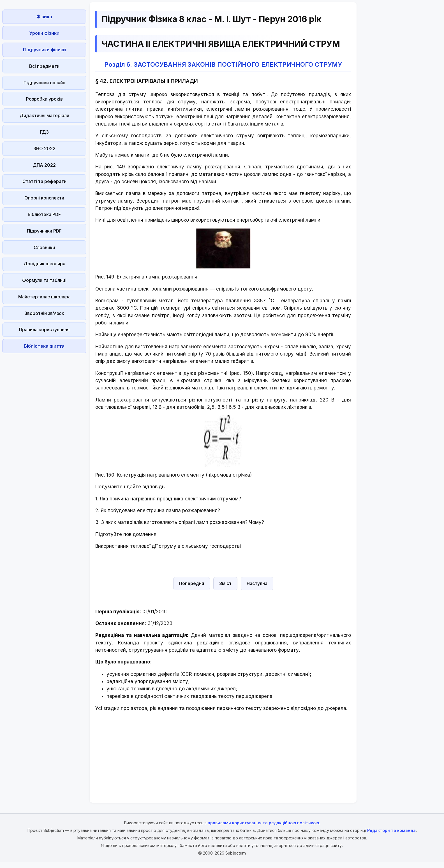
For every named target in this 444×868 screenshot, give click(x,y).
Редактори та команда (391, 830)
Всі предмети (44, 66)
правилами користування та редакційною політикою (263, 823)
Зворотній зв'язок (44, 313)
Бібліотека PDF (44, 214)
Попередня (192, 583)
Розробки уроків (44, 99)
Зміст (225, 583)
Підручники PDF (44, 231)
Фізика (44, 17)
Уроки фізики (44, 33)
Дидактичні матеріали (44, 115)
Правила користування (44, 329)
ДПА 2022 (44, 165)
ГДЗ (44, 132)
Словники (44, 247)
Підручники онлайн (44, 83)
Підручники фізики (44, 50)
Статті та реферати (44, 181)
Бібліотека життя (44, 346)
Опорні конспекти (44, 198)
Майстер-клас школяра (44, 297)
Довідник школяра (44, 264)
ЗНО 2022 (44, 148)
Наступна (257, 583)
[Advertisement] (44, 440)
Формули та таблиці (44, 280)
